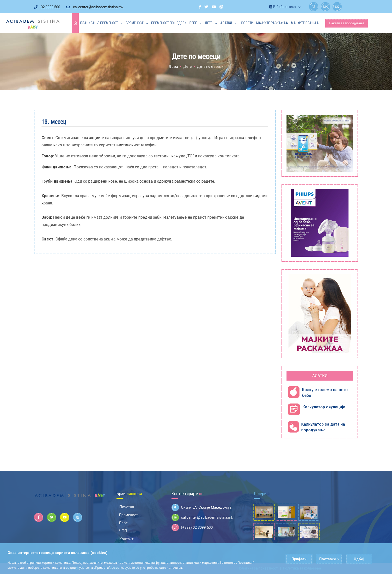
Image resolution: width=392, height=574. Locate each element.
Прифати (299, 559)
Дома (173, 67)
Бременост (135, 23)
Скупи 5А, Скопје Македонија (201, 507)
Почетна (127, 507)
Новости (246, 23)
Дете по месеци (210, 67)
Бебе (193, 23)
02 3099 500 (47, 7)
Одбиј (359, 559)
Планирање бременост (99, 23)
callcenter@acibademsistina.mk (95, 7)
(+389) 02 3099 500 (192, 527)
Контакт (126, 539)
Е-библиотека (282, 7)
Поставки (329, 559)
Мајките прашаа (305, 23)
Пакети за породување (347, 23)
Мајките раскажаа (272, 23)
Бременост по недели (169, 23)
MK (325, 7)
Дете (209, 23)
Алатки (226, 23)
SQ (337, 7)
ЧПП (123, 531)
